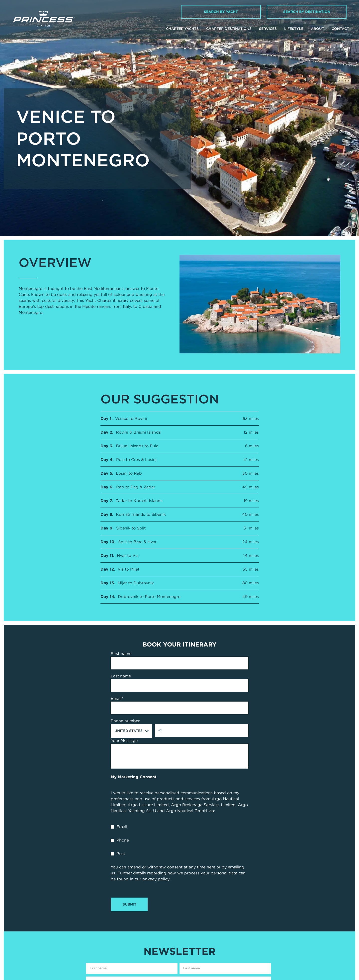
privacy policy (156, 879)
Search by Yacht (221, 12)
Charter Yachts (182, 29)
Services (268, 29)
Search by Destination (307, 12)
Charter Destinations (229, 29)
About (317, 29)
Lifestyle (294, 29)
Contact (340, 29)
